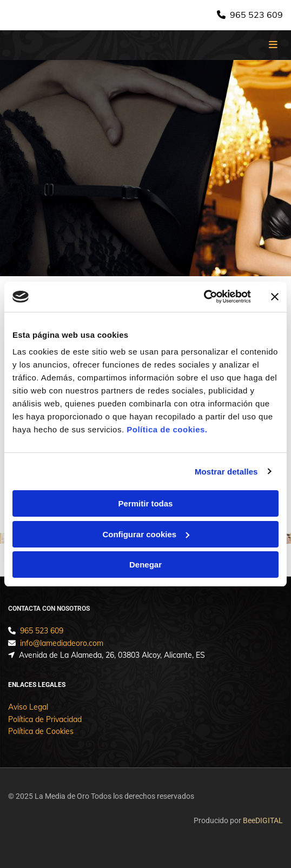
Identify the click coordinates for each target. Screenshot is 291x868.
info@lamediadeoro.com (62, 643)
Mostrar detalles (226, 472)
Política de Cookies (41, 731)
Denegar (145, 565)
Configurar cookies (146, 534)
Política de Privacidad (45, 719)
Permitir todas (146, 503)
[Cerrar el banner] (275, 297)
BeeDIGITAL (263, 820)
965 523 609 (256, 15)
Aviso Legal (28, 707)
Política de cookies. (167, 429)
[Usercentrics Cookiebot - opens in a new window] (204, 297)
